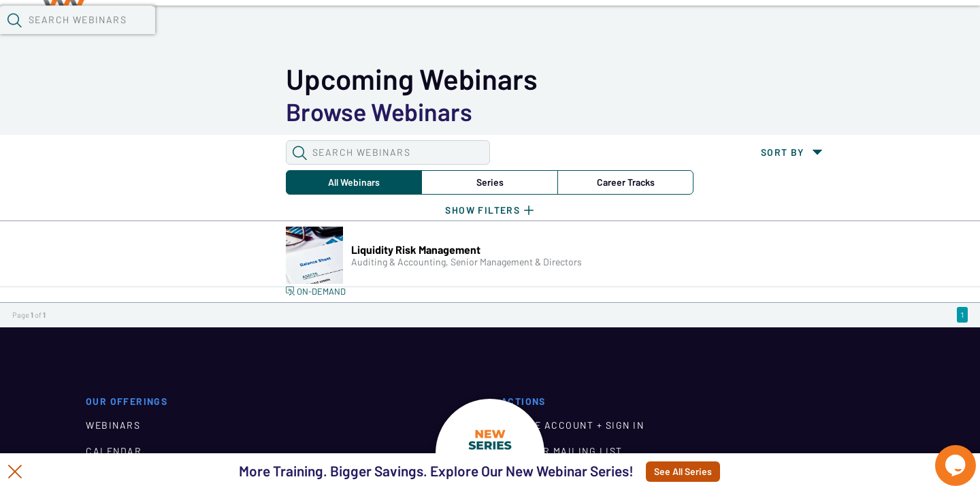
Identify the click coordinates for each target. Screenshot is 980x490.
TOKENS (106, 430)
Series (252, 112)
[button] (713, 33)
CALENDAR (114, 404)
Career (363, 112)
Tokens (386, 35)
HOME (386, 378)
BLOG (386, 404)
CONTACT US (684, 430)
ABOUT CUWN (406, 430)
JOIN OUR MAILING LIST (713, 404)
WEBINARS (113, 378)
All (142, 112)
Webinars (242, 35)
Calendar (317, 35)
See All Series (724, 472)
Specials (478, 35)
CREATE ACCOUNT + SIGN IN (723, 378)
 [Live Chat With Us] (943, 456)
